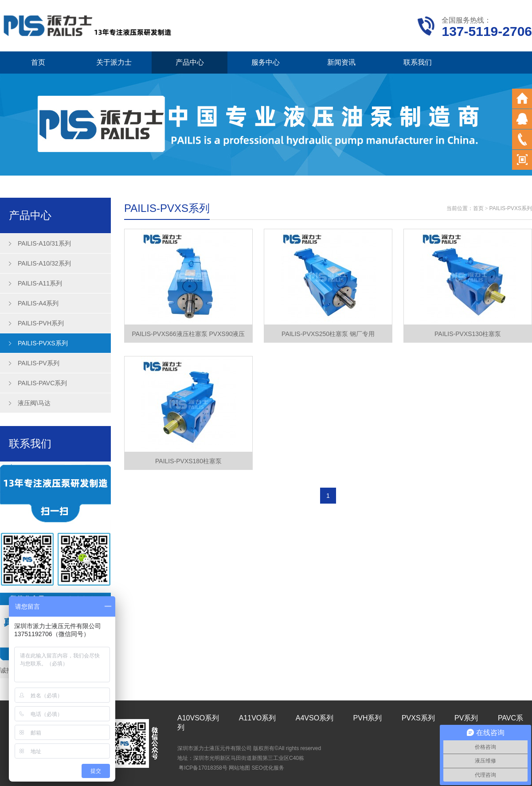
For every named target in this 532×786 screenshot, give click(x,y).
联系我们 (418, 62)
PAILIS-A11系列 (40, 283)
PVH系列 (368, 718)
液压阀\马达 (34, 403)
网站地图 (239, 768)
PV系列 (466, 718)
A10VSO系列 (198, 718)
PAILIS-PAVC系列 (42, 383)
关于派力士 (114, 62)
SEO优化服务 (268, 768)
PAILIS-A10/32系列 (44, 263)
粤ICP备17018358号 (203, 768)
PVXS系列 (418, 718)
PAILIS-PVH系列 (41, 323)
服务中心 (266, 62)
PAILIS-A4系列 (38, 303)
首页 (38, 62)
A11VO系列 (258, 718)
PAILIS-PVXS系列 (43, 343)
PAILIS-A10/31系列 (44, 243)
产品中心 (190, 62)
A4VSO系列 (315, 718)
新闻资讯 (341, 62)
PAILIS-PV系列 (39, 363)
